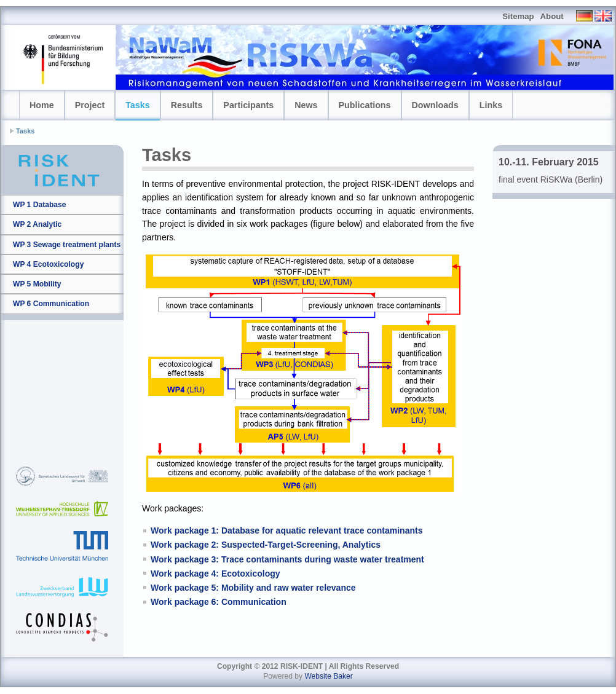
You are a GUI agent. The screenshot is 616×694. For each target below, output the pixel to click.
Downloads (435, 105)
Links (491, 105)
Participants (248, 105)
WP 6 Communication (51, 304)
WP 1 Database (40, 205)
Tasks (137, 105)
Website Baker (328, 676)
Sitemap (518, 16)
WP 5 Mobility (37, 284)
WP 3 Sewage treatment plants (67, 245)
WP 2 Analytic (37, 224)
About (552, 16)
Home (42, 105)
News (306, 105)
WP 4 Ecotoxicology (48, 264)
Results (187, 105)
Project (90, 105)
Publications (365, 105)
